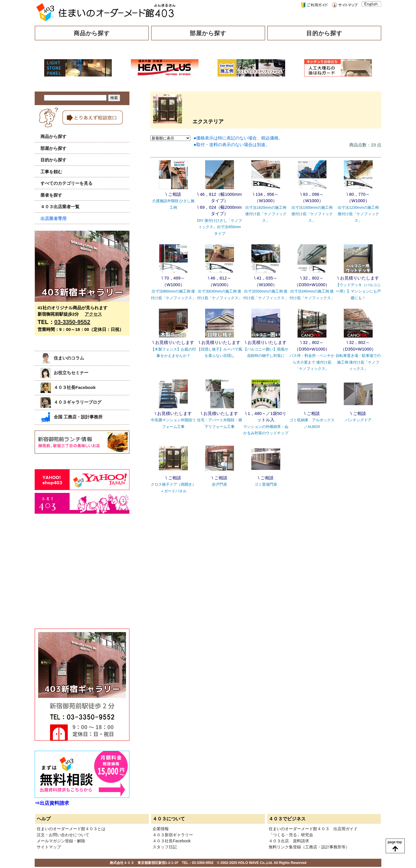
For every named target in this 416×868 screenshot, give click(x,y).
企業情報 (161, 829)
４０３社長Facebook (68, 387)
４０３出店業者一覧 (60, 207)
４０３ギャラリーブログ (71, 402)
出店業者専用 (53, 218)
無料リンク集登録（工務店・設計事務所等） (309, 847)
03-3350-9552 (72, 322)
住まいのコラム (62, 358)
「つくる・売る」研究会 (291, 835)
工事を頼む (51, 172)
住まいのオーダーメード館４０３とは (71, 829)
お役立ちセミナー (64, 373)
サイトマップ (49, 847)
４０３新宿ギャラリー (173, 835)
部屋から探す (208, 33)
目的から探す (324, 33)
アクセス (93, 314)
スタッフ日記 (165, 847)
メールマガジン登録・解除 (61, 841)
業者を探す (51, 195)
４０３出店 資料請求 (289, 841)
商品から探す (92, 33)
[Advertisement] (78, 578)
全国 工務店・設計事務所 (71, 417)
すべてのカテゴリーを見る (66, 183)
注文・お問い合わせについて (63, 835)
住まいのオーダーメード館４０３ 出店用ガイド (313, 829)
